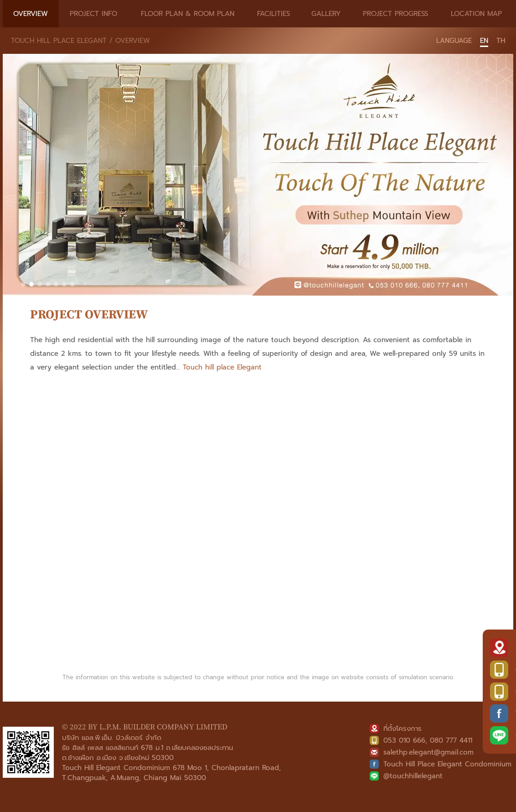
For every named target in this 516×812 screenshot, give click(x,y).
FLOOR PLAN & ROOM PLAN (188, 14)
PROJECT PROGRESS (395, 14)
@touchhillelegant (413, 776)
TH (501, 41)
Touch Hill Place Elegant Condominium (447, 764)
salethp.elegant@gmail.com (428, 752)
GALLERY (326, 14)
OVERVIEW (31, 14)
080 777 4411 (451, 740)
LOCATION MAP (476, 14)
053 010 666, (405, 740)
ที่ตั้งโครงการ (402, 729)
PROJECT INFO (93, 14)
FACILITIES (273, 14)
